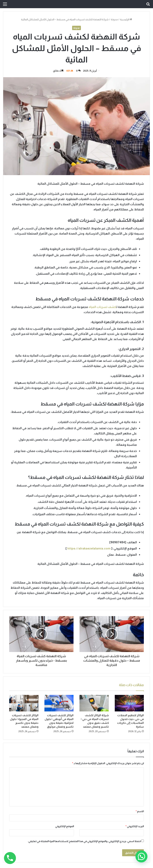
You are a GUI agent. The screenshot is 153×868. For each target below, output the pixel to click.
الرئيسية (126, 19)
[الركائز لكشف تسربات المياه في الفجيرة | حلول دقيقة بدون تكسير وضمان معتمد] (24, 703)
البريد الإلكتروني (135, 826)
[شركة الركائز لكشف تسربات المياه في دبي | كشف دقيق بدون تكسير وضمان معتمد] (94, 703)
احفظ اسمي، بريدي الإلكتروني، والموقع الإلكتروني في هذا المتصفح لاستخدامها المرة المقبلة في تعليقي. (84, 841)
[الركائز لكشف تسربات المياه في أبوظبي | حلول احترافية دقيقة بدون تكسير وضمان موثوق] (59, 703)
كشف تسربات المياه (102, 307)
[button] (141, 856)
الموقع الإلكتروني (65, 826)
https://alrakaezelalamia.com (89, 548)
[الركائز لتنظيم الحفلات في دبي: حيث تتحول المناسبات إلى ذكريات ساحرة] (129, 703)
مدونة (114, 19)
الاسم (140, 811)
